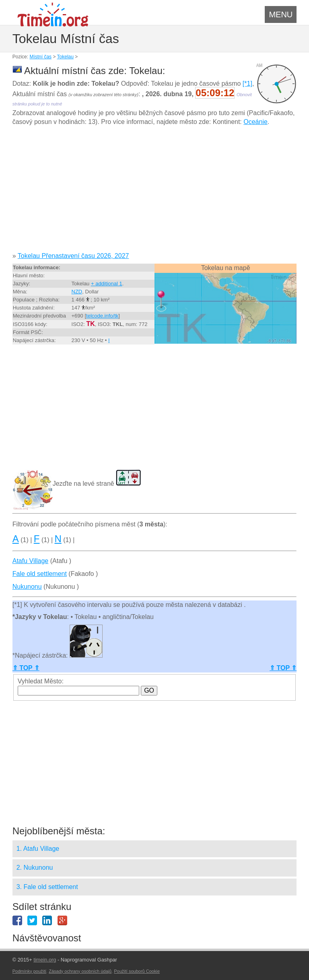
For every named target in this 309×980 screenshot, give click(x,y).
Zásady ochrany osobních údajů (80, 971)
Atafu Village (31, 561)
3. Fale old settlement (47, 887)
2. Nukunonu (35, 868)
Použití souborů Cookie (137, 971)
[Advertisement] (155, 192)
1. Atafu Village (38, 849)
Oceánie (255, 122)
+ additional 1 (107, 284)
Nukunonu (27, 587)
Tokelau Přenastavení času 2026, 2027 (73, 256)
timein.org (45, 960)
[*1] (247, 84)
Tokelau (65, 57)
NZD (77, 292)
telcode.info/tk (102, 316)
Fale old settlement (40, 574)
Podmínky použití (29, 971)
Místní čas (40, 57)
